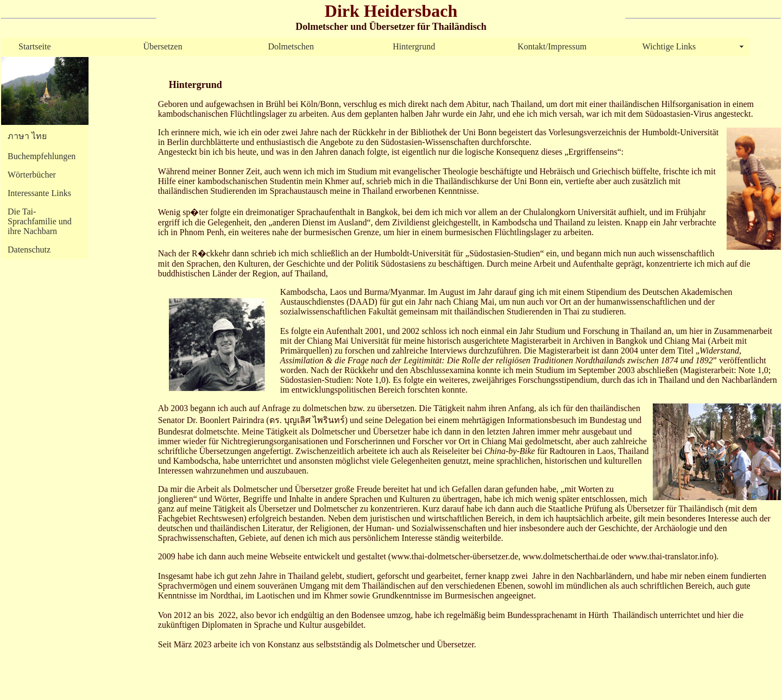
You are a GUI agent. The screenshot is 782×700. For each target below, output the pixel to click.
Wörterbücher (32, 175)
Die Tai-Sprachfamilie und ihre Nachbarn (40, 221)
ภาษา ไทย (27, 136)
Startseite (35, 46)
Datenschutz (29, 250)
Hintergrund (414, 46)
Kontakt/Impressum (552, 46)
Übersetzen (163, 46)
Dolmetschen (291, 46)
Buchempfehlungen (42, 156)
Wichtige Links (669, 46)
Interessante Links (39, 193)
